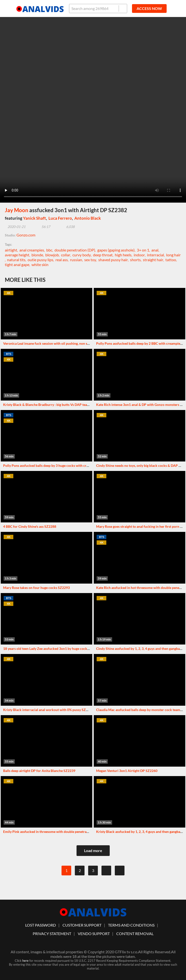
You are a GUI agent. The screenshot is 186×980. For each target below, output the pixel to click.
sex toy (90, 260)
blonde (37, 255)
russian (76, 260)
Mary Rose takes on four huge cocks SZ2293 (36, 588)
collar (66, 255)
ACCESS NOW (149, 8)
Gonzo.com (26, 235)
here (25, 961)
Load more (93, 850)
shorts (135, 260)
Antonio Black (88, 218)
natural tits (16, 260)
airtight (11, 250)
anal (155, 250)
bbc (49, 250)
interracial (155, 255)
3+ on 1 (143, 250)
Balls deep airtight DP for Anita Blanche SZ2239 (39, 771)
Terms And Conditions (131, 925)
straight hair (153, 260)
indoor (139, 255)
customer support (82, 925)
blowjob (52, 255)
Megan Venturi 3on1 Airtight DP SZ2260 (127, 771)
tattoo (171, 260)
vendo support (94, 934)
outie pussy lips (40, 260)
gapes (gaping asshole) (116, 250)
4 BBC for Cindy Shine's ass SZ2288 (30, 526)
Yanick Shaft (35, 218)
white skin (40, 264)
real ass (62, 260)
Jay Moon (17, 210)
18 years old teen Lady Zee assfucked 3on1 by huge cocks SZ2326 (52, 649)
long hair (173, 255)
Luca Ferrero (60, 218)
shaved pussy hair (113, 260)
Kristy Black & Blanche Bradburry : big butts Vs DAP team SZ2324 (53, 405)
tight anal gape (17, 264)
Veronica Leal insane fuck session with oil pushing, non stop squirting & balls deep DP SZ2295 (73, 343)
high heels (123, 255)
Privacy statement (52, 934)
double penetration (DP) (75, 250)
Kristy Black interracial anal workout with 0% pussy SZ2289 (48, 710)
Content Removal (135, 934)
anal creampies (32, 250)
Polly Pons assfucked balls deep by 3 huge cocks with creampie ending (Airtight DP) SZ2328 (72, 465)
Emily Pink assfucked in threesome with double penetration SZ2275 (54, 832)
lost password (41, 925)
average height (17, 255)
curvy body (82, 255)
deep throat (103, 255)
